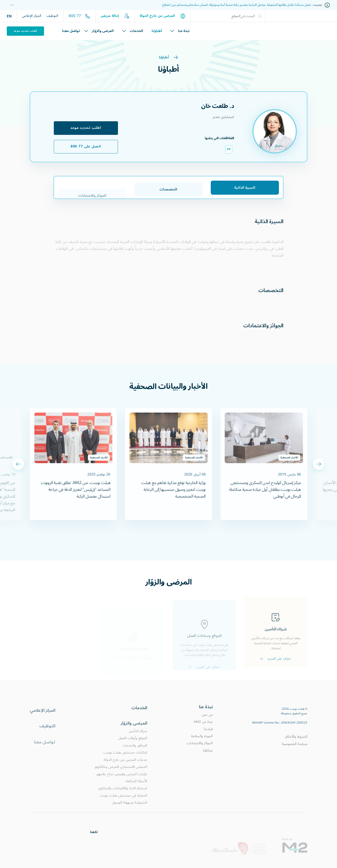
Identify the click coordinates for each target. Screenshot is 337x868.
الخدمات (133, 31)
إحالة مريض (115, 16)
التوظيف (52, 16)
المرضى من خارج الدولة (162, 16)
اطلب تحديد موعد (86, 128)
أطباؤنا (157, 31)
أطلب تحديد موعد (25, 31)
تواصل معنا (71, 31)
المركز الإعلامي (32, 16)
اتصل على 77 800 (86, 146)
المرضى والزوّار (99, 31)
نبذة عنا (180, 31)
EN (9, 16)
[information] (10, 5)
